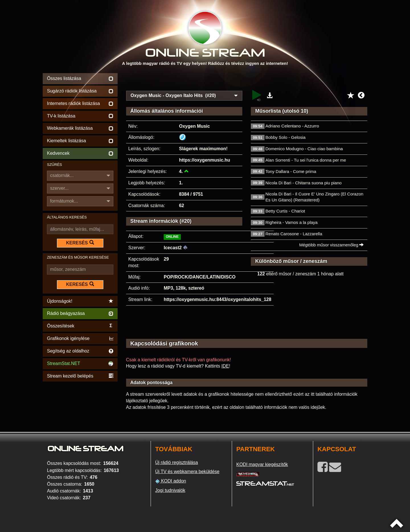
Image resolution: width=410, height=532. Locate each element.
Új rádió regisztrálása (177, 462)
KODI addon (171, 481)
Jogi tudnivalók (170, 490)
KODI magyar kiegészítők (262, 464)
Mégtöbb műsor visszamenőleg (332, 245)
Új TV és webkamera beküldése (187, 472)
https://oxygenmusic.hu (205, 160)
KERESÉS (80, 243)
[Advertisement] (247, 80)
